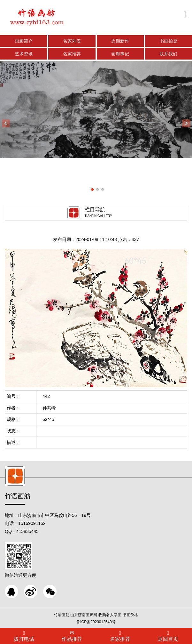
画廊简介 (24, 41)
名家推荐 (72, 54)
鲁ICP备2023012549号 (96, 622)
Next (186, 123)
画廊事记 (120, 54)
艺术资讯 (24, 54)
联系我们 (168, 54)
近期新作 (120, 41)
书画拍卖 (168, 41)
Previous (6, 123)
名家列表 (72, 41)
